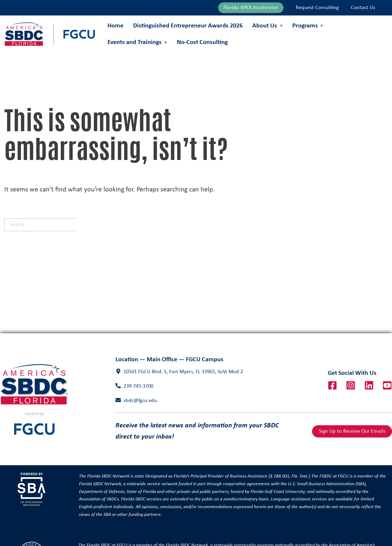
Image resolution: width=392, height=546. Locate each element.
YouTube (387, 386)
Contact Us (363, 8)
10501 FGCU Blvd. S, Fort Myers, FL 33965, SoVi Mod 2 (183, 372)
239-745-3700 (138, 386)
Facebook (333, 386)
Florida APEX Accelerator (251, 8)
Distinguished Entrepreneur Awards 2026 (188, 26)
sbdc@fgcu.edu (140, 401)
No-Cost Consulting (202, 42)
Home (115, 26)
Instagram (351, 386)
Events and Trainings (135, 42)
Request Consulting (317, 8)
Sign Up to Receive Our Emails (352, 431)
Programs (305, 26)
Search (117, 225)
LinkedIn (369, 386)
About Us (265, 26)
